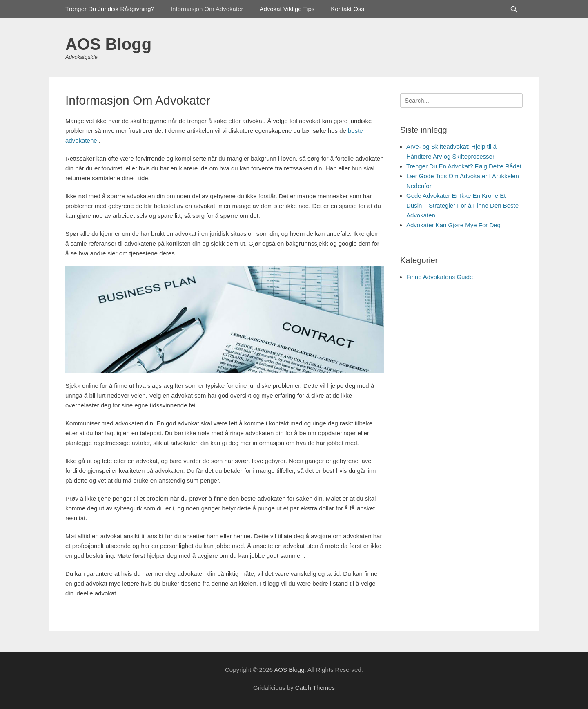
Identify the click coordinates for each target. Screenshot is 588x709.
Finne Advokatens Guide (440, 277)
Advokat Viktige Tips (287, 9)
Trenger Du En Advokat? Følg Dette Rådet (464, 166)
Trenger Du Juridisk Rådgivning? (110, 9)
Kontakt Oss (347, 9)
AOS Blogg (108, 44)
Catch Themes (315, 688)
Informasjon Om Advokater (207, 9)
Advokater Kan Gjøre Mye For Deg (453, 225)
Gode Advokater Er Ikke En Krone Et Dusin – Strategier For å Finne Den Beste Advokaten (462, 205)
